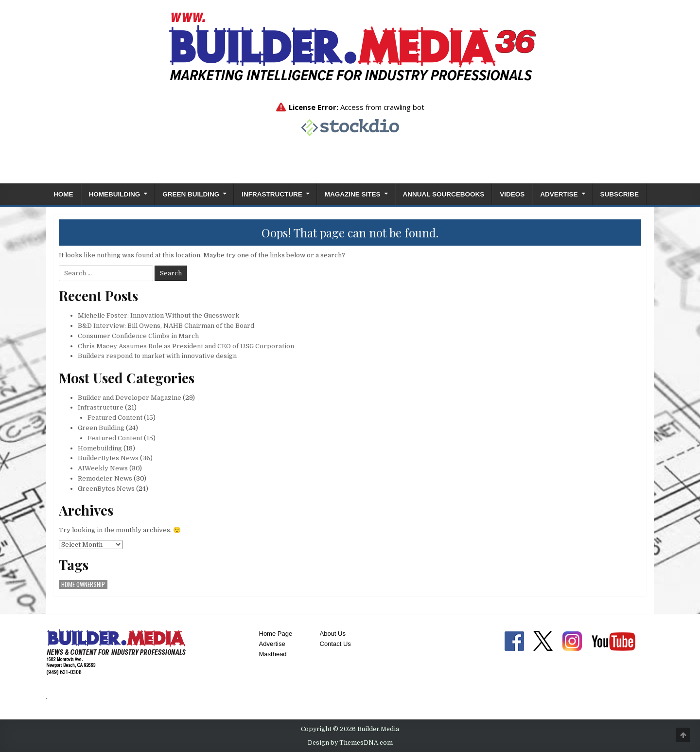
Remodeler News (105, 478)
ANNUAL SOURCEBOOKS (444, 194)
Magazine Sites (353, 194)
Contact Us (335, 644)
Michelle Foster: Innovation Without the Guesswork (158, 315)
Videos (512, 194)
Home (63, 194)
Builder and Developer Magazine (130, 398)
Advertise (559, 194)
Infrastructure (272, 194)
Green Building (191, 194)
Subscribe (620, 194)
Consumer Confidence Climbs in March (138, 336)
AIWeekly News (103, 468)
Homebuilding (115, 194)
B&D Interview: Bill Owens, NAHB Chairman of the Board (166, 326)
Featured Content (115, 418)
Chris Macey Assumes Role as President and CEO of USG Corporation (186, 346)
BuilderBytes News (108, 458)
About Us (333, 634)
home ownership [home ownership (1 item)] (83, 584)
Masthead (273, 654)
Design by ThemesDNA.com (350, 743)
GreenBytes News (106, 489)
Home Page (276, 634)
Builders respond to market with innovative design (157, 356)
